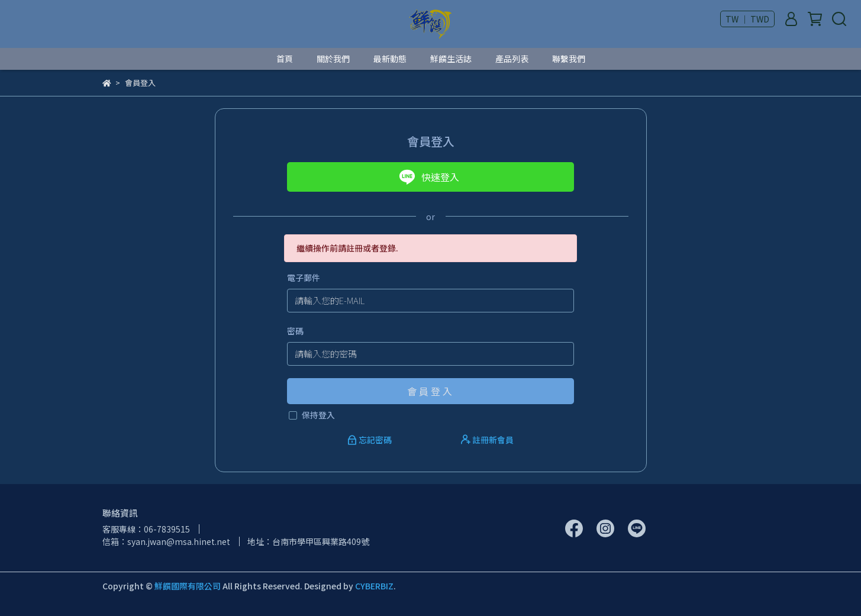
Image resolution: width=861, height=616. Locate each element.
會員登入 (431, 391)
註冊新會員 (487, 440)
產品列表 (512, 59)
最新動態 (390, 59)
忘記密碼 (370, 440)
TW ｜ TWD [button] (747, 19)
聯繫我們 (569, 59)
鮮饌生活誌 (451, 59)
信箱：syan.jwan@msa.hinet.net (166, 541)
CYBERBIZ (374, 586)
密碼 (295, 331)
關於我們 (333, 59)
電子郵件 (304, 278)
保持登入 (318, 415)
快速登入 (429, 177)
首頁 (285, 59)
